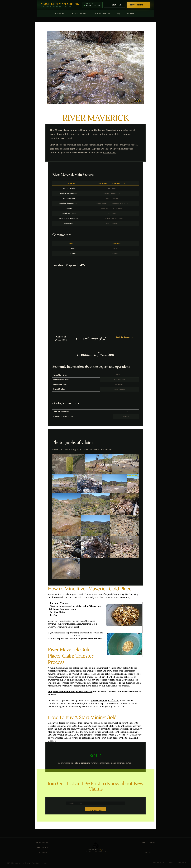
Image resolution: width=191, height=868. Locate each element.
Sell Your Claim (115, 5)
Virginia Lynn (43, 847)
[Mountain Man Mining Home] (60, 5)
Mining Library (102, 13)
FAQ (119, 13)
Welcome (60, 13)
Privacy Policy (159, 863)
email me (86, 763)
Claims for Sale (79, 13)
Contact (131, 13)
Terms (171, 863)
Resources (43, 852)
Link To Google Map (125, 337)
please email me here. (92, 639)
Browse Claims (138, 5)
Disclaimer (182, 863)
